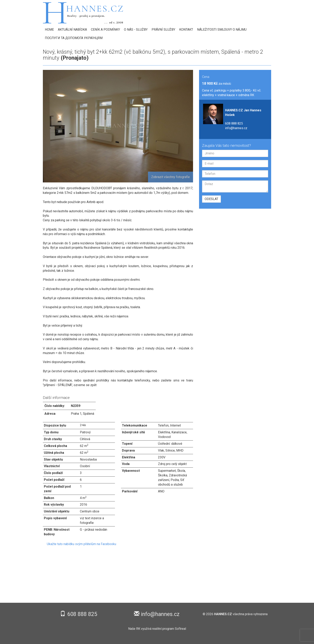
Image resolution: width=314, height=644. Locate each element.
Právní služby (163, 30)
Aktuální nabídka (72, 30)
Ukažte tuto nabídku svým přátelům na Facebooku (82, 544)
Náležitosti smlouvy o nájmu (222, 30)
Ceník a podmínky (105, 30)
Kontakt (186, 30)
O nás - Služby (136, 30)
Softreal (180, 629)
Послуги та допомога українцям (74, 38)
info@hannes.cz (236, 128)
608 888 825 (234, 123)
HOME (49, 30)
